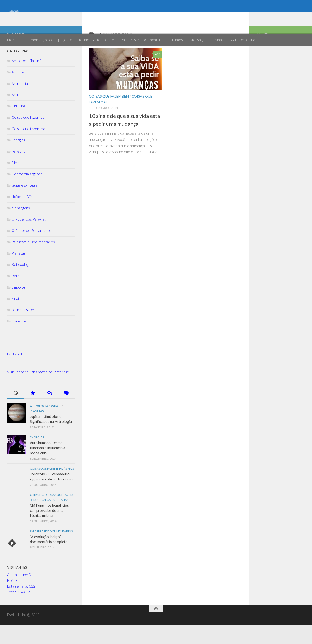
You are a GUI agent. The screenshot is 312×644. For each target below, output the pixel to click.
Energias (18, 159)
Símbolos (19, 306)
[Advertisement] (281, 140)
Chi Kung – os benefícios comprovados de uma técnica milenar (49, 530)
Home (12, 40)
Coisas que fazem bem (109, 115)
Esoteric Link (17, 373)
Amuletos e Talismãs (27, 80)
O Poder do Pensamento (31, 250)
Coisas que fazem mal (29, 148)
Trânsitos (19, 340)
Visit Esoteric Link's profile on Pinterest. (38, 391)
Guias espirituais (244, 40)
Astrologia (20, 103)
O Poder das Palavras (29, 238)
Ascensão (19, 91)
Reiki (15, 295)
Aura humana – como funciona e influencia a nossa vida (48, 467)
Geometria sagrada (27, 193)
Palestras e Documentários (143, 40)
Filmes (177, 40)
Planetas (19, 272)
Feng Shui (19, 171)
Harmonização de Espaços (46, 40)
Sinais (220, 40)
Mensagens (199, 40)
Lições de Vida (23, 216)
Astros (17, 114)
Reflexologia (21, 284)
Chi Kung (19, 125)
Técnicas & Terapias (94, 40)
